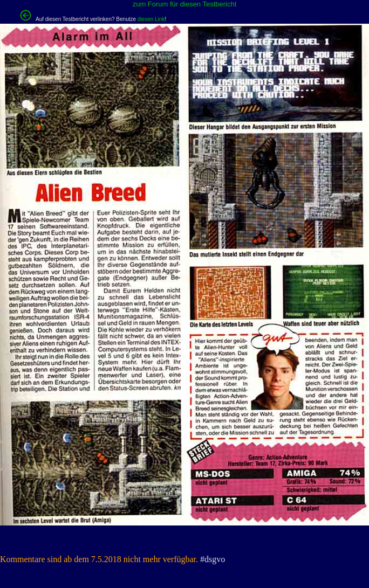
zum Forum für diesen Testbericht (185, 4)
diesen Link (151, 19)
